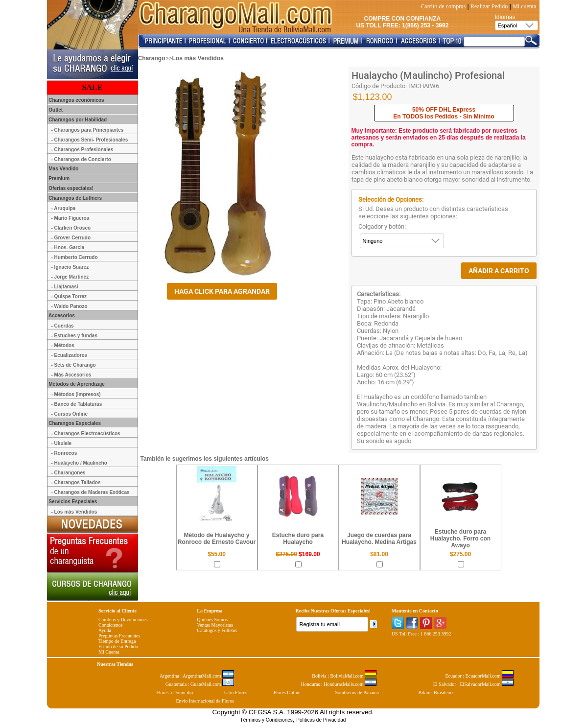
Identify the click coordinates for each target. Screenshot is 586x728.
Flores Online (287, 693)
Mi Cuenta (109, 652)
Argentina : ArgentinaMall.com (197, 676)
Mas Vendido (63, 169)
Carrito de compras (443, 6)
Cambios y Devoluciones (123, 620)
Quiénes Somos (212, 620)
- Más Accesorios (71, 375)
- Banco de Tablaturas (77, 404)
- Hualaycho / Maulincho (79, 463)
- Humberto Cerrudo (75, 257)
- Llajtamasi (65, 287)
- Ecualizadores (69, 355)
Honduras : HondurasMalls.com (339, 684)
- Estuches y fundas (74, 336)
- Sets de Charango (74, 365)
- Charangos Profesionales (82, 150)
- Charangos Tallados (76, 482)
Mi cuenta (524, 6)
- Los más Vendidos (74, 512)
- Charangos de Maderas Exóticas (91, 492)
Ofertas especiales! (71, 188)
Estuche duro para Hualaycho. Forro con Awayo (460, 539)
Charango (152, 58)
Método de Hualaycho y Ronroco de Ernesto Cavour (217, 539)
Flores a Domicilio (175, 693)
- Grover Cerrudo (71, 238)
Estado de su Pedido (118, 646)
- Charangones (69, 473)
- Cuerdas (63, 326)
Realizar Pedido (489, 6)
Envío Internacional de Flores (205, 701)
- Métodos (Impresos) (76, 394)
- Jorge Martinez (70, 277)
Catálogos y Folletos (217, 630)
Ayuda (105, 630)
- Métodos (63, 345)
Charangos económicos (76, 100)
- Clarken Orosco (71, 228)
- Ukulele (62, 443)
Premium (59, 178)
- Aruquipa (64, 208)
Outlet (55, 110)
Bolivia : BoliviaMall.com (344, 676)
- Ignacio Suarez (70, 267)
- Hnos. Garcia (68, 247)
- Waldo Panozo (70, 306)
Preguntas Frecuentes (119, 636)
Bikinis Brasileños (437, 693)
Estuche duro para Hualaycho (298, 539)
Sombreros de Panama (357, 693)
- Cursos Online (70, 414)
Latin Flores (235, 693)
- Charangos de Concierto (81, 159)
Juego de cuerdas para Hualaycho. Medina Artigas (379, 539)
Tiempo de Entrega (117, 641)
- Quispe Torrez (69, 296)
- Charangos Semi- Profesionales (90, 140)
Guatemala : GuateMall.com (200, 684)
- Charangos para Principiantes (88, 130)
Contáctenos (110, 625)
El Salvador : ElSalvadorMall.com (473, 684)
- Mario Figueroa (70, 218)
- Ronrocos (64, 453)
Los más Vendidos (198, 58)
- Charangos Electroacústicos (86, 434)
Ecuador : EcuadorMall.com (479, 676)
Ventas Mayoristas (215, 625)
